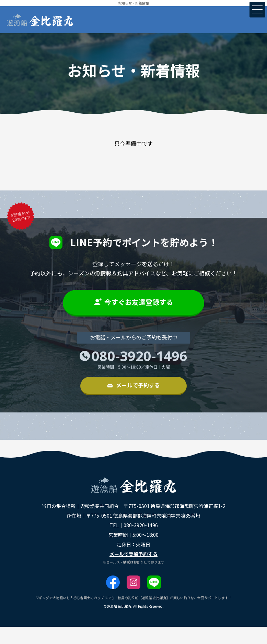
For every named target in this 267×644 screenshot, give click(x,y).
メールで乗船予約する (133, 554)
